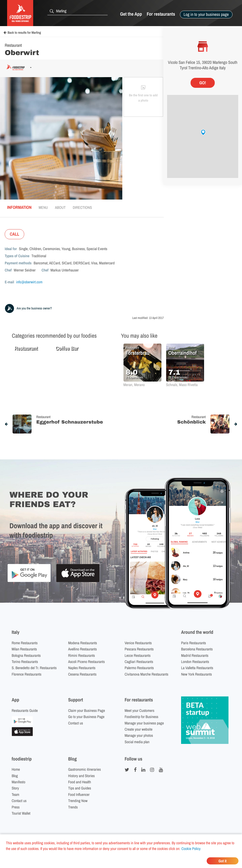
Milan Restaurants (24, 649)
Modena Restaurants (82, 643)
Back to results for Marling (22, 33)
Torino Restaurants (25, 662)
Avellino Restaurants (82, 649)
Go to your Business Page (86, 717)
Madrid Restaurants (195, 655)
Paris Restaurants (194, 643)
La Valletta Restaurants (197, 668)
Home (16, 769)
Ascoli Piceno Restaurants (86, 662)
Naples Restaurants (82, 668)
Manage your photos (139, 735)
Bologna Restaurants (26, 655)
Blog (15, 776)
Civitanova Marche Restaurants (147, 674)
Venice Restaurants (138, 643)
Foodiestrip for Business (142, 717)
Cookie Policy (191, 849)
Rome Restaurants (25, 643)
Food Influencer (79, 794)
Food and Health (79, 782)
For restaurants (161, 14)
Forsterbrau (138, 353)
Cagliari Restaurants (139, 662)
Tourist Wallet (21, 813)
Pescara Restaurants (139, 649)
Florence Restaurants (26, 674)
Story (15, 788)
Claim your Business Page (86, 710)
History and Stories (81, 776)
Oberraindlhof (183, 353)
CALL (14, 234)
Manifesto (18, 782)
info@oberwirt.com (29, 282)
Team (15, 794)
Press (16, 807)
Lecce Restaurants (138, 655)
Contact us (75, 723)
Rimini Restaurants (81, 655)
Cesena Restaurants (82, 674)
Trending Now (78, 801)
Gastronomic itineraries (84, 769)
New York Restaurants (196, 674)
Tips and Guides (80, 788)
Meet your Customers (139, 710)
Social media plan (137, 742)
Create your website (139, 729)
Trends (73, 807)
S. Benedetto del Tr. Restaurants (34, 668)
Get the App (131, 14)
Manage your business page (144, 723)
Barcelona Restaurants (197, 649)
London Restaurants (195, 662)
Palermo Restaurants (139, 668)
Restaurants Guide (25, 710)
